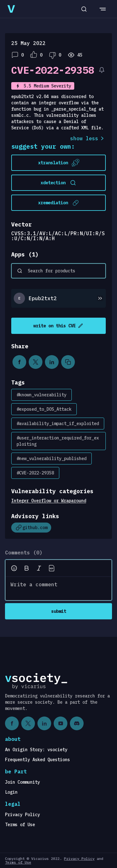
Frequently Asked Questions (37, 760)
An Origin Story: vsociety (36, 750)
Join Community (22, 782)
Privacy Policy (22, 815)
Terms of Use (20, 825)
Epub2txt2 (43, 298)
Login (11, 792)
